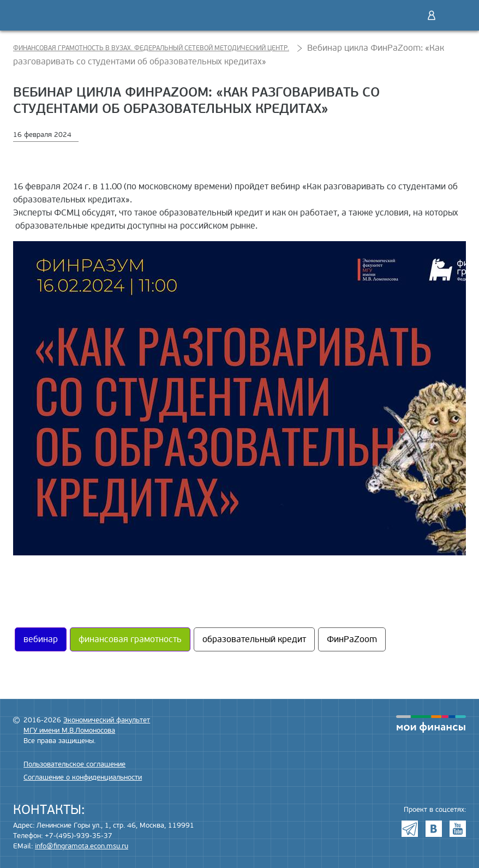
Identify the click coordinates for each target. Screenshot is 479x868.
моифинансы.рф (431, 724)
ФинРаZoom (352, 639)
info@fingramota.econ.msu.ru (82, 846)
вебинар (41, 639)
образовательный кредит (254, 639)
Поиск (409, 15)
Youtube (458, 829)
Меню (454, 15)
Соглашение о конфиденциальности (83, 777)
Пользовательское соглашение (74, 764)
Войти (432, 15)
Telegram (410, 829)
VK (434, 829)
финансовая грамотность (130, 639)
